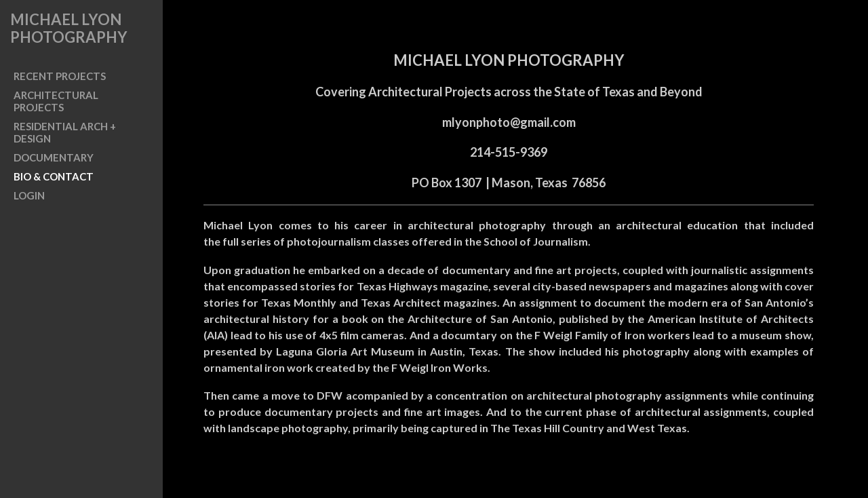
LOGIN (29, 195)
